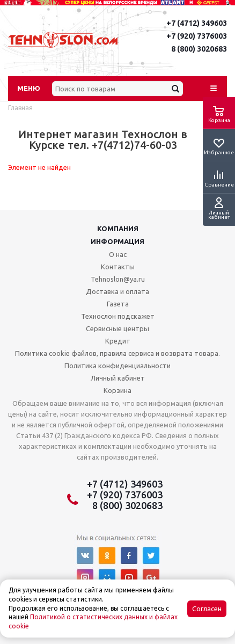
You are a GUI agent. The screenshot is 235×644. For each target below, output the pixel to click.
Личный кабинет (118, 378)
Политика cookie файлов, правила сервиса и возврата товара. (117, 353)
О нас (118, 254)
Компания (118, 228)
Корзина (117, 390)
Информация (117, 241)
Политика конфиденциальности (117, 366)
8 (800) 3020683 (199, 49)
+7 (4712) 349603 (197, 23)
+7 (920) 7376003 (197, 36)
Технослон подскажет (118, 316)
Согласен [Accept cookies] (207, 609)
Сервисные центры (117, 328)
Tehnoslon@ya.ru (118, 279)
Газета (118, 304)
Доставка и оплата (117, 291)
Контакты (118, 267)
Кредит (118, 341)
